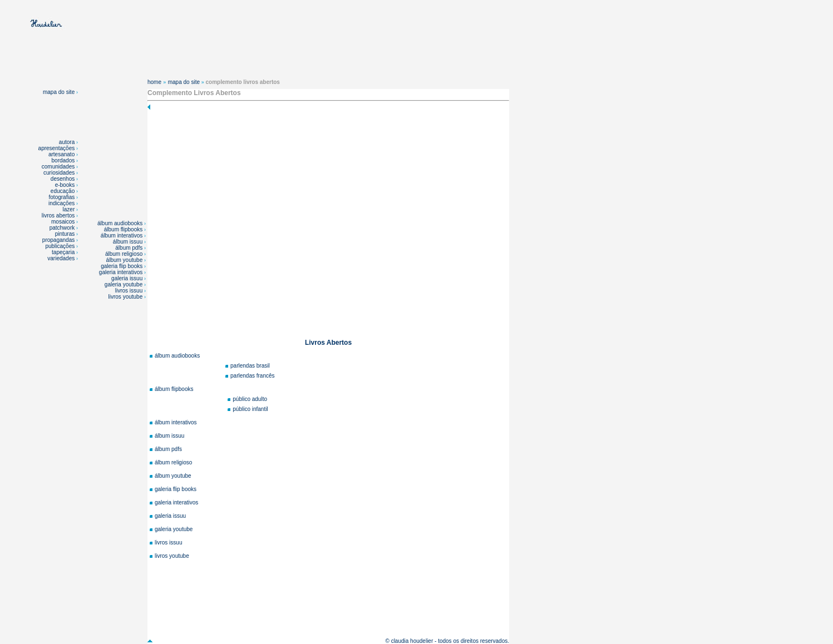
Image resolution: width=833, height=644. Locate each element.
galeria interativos (122, 272)
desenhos (63, 179)
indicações (61, 203)
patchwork (63, 228)
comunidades (58, 167)
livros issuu (130, 291)
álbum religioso (125, 254)
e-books (65, 185)
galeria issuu (128, 278)
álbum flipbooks (124, 229)
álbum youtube (125, 260)
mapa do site (60, 92)
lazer (69, 209)
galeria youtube (124, 284)
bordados (63, 160)
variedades (62, 258)
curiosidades (59, 173)
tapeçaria (63, 252)
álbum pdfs (130, 248)
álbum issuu (129, 242)
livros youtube (126, 297)
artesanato (61, 154)
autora (67, 142)
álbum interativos (122, 236)
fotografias (62, 197)
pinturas (66, 234)
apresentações (57, 148)
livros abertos (58, 216)
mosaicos (64, 222)
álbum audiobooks (121, 223)
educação (63, 191)
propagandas (58, 240)
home (154, 82)
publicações (61, 246)
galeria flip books (122, 266)
